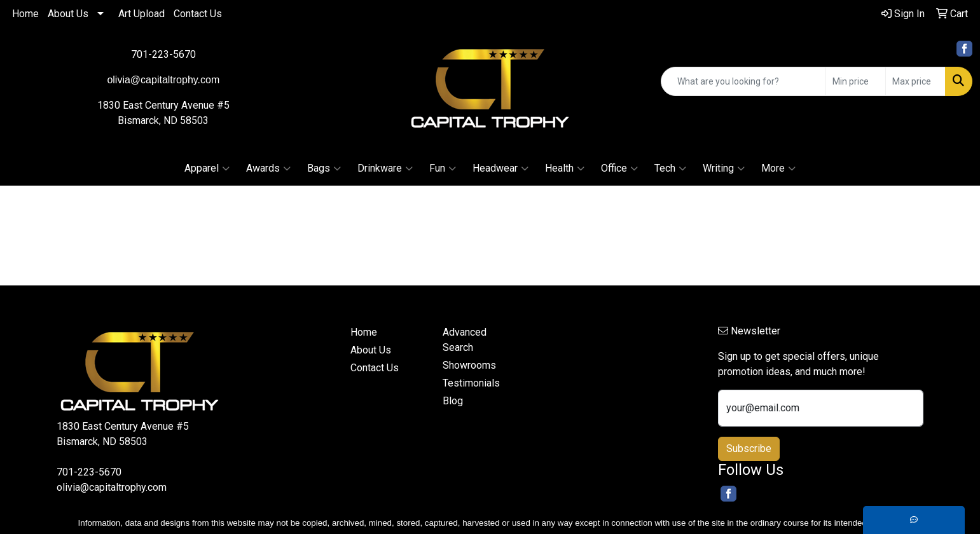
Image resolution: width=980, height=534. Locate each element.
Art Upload (141, 14)
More (778, 168)
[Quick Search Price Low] (856, 81)
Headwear (500, 168)
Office (619, 168)
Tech (670, 168)
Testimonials (471, 383)
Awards (268, 168)
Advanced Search (465, 340)
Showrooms (469, 365)
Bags (324, 168)
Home (25, 14)
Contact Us (198, 14)
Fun (443, 168)
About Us (68, 14)
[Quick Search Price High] (915, 81)
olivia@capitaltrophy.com (112, 487)
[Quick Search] (743, 81)
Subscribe (749, 448)
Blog (453, 401)
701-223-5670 (163, 54)
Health (565, 168)
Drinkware (385, 168)
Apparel (207, 168)
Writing (724, 168)
